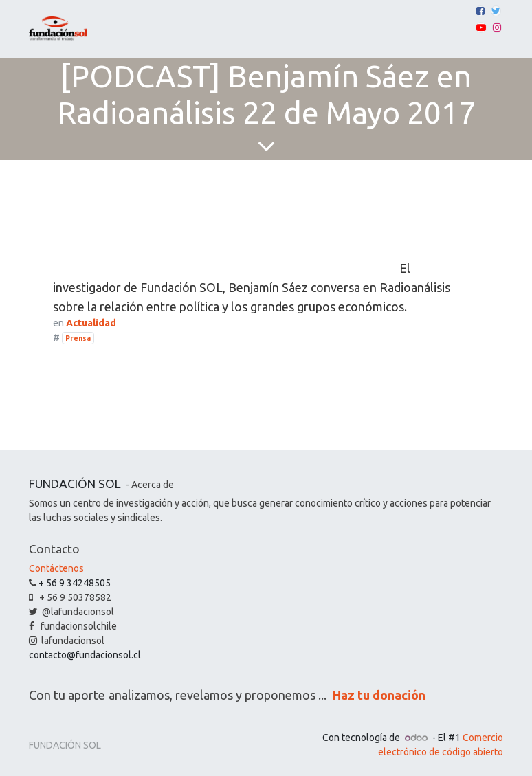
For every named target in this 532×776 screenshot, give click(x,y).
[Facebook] (480, 11)
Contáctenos (56, 568)
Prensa (78, 338)
